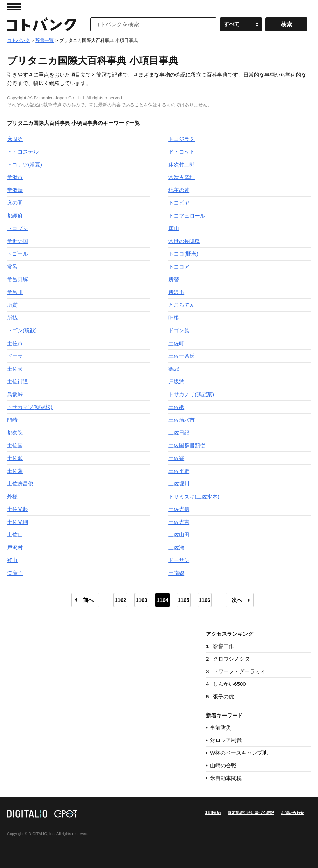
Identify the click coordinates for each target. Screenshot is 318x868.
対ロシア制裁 (226, 740)
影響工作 (220, 646)
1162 (120, 600)
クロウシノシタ (228, 659)
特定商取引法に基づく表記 (251, 813)
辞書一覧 (44, 40)
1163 (141, 600)
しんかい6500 (226, 684)
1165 (183, 600)
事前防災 (221, 728)
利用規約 (213, 813)
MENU (14, 7)
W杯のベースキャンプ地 (239, 753)
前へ (88, 600)
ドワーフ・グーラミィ (236, 671)
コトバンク (42, 24)
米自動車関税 (226, 778)
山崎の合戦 (223, 765)
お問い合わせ (292, 813)
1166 (204, 600)
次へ (237, 600)
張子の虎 (220, 696)
